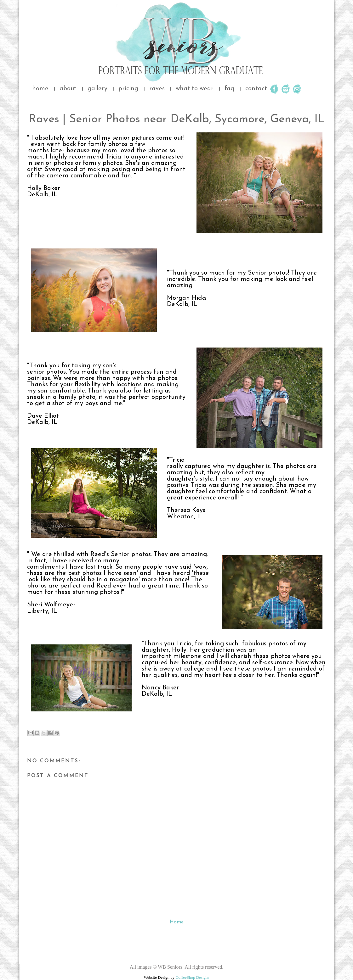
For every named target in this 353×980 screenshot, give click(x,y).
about (68, 89)
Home (177, 922)
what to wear (195, 89)
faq (229, 89)
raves (157, 89)
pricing (128, 89)
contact (256, 89)
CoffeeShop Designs (193, 977)
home (40, 89)
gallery (97, 89)
